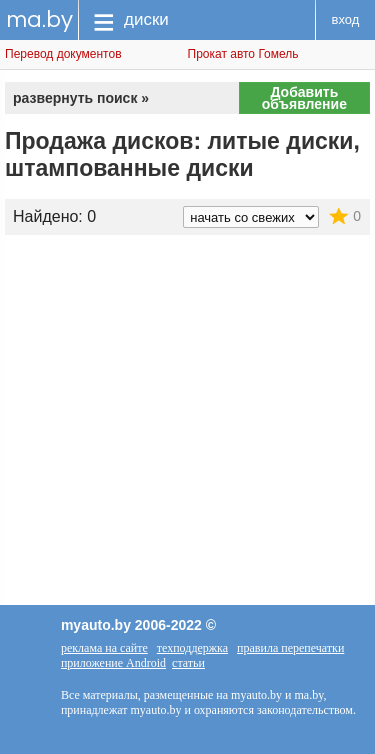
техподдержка (192, 648)
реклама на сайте (104, 648)
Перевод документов (63, 54)
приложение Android (113, 663)
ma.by (39, 19)
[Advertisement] (187, 395)
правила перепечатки (290, 648)
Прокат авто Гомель (243, 54)
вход (346, 19)
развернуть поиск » (81, 98)
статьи (188, 663)
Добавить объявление (304, 98)
